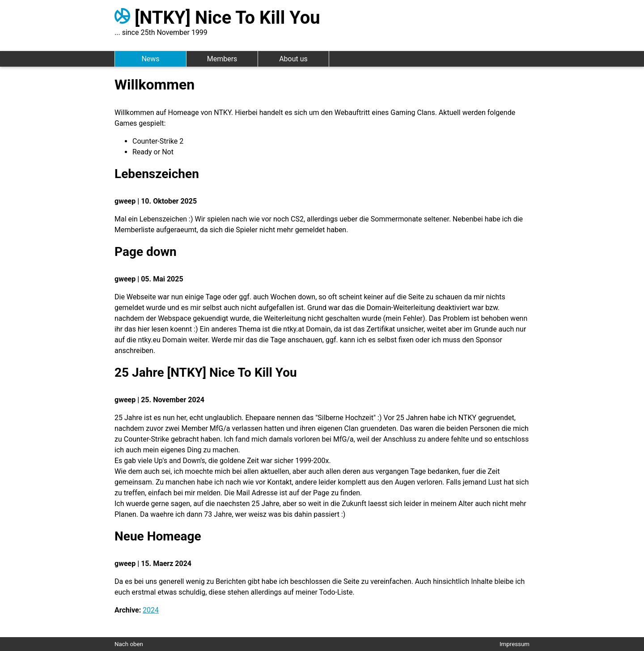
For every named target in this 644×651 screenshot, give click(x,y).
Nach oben (129, 644)
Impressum (515, 644)
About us (293, 59)
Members (222, 59)
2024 (151, 610)
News (150, 59)
